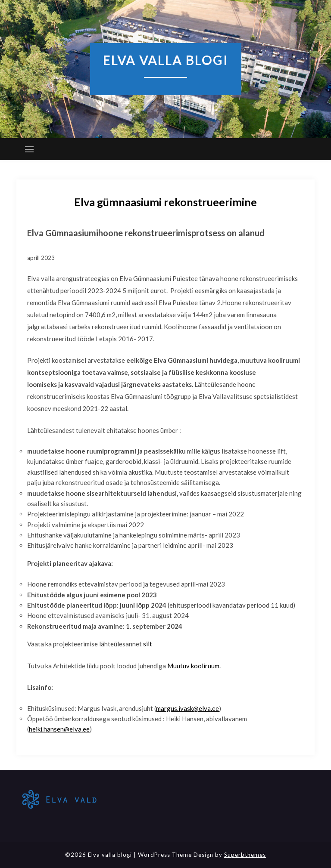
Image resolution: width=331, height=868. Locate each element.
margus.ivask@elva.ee (187, 708)
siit (148, 644)
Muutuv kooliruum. (194, 666)
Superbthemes (245, 855)
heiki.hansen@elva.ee (59, 729)
